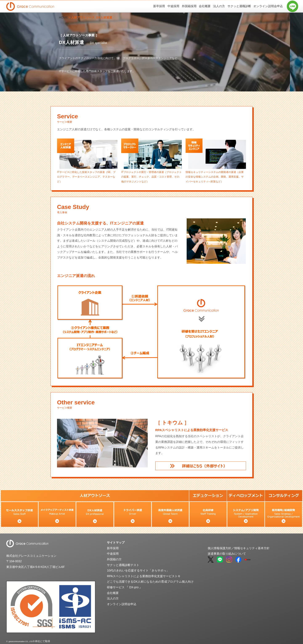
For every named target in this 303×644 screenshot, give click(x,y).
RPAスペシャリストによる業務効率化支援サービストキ (144, 576)
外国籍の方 (114, 559)
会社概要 (205, 6)
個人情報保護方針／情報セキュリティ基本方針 (239, 548)
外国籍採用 (189, 6)
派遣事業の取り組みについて (227, 554)
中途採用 (173, 6)
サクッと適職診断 (239, 6)
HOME (63, 17)
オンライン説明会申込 (268, 6)
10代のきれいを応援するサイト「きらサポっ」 (138, 570)
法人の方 (219, 6)
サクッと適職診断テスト (123, 565)
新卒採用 (159, 6)
